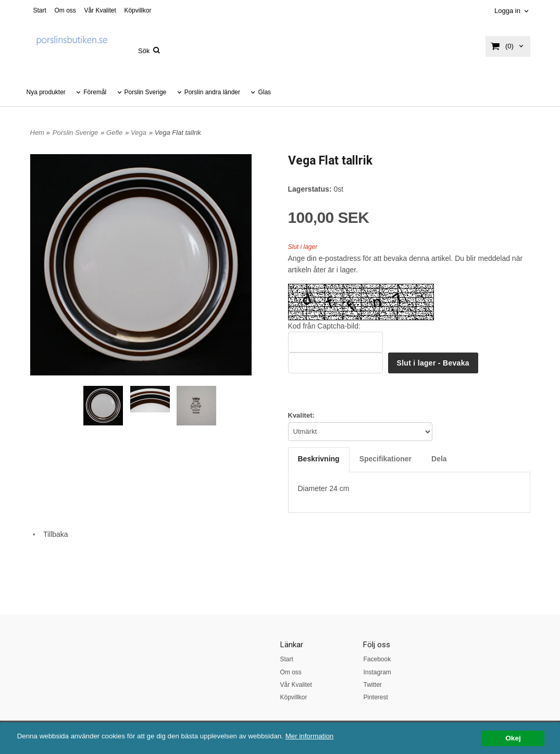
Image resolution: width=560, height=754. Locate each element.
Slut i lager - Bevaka (433, 363)
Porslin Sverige (146, 92)
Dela (439, 459)
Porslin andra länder (212, 92)
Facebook (377, 659)
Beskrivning (319, 459)
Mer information (315, 736)
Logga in (507, 11)
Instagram (377, 672)
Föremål (95, 92)
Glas (264, 92)
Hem (37, 133)
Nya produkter (46, 92)
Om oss (65, 10)
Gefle (114, 133)
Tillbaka (49, 534)
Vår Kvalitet (100, 10)
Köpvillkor (138, 10)
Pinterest (375, 697)
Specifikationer (385, 459)
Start (40, 10)
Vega (139, 133)
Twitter (372, 685)
